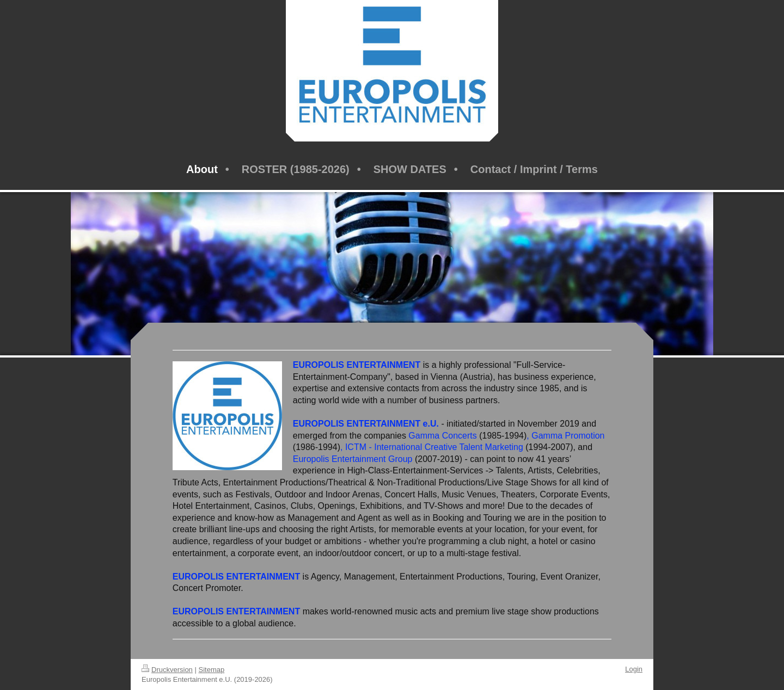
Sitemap (212, 670)
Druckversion (167, 670)
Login (634, 669)
